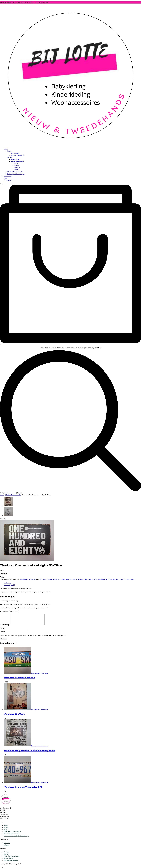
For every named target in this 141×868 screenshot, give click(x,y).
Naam (2, 630)
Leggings (17, 168)
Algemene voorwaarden (11, 862)
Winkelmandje (8, 176)
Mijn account (8, 180)
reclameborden (93, 579)
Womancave (119, 579)
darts (44, 579)
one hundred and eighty (80, 579)
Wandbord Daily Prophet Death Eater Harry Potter (29, 753)
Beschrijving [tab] (7, 583)
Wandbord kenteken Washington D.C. (23, 789)
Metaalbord (56, 579)
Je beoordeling (5, 627)
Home (2, 495)
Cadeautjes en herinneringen (16, 174)
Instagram (6, 847)
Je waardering (5, 611)
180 (41, 579)
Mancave (49, 579)
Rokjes (16, 170)
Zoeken (19, 493)
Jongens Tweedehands (17, 155)
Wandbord (101, 579)
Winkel (6, 149)
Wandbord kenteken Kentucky (19, 680)
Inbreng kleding (8, 860)
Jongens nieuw (15, 153)
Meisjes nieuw (15, 159)
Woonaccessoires (129, 579)
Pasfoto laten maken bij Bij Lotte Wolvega (16, 838)
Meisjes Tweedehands (17, 161)
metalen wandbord (66, 579)
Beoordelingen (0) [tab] (9, 585)
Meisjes (9, 157)
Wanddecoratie (110, 579)
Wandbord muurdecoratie (15, 172)
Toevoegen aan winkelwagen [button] (40, 675)
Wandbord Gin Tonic (14, 716)
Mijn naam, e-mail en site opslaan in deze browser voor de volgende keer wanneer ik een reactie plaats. (34, 637)
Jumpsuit (17, 166)
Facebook (7, 845)
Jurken (16, 163)
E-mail (2, 634)
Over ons (6, 854)
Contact (6, 856)
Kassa (5, 178)
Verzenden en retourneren (11, 858)
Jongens (10, 151)
